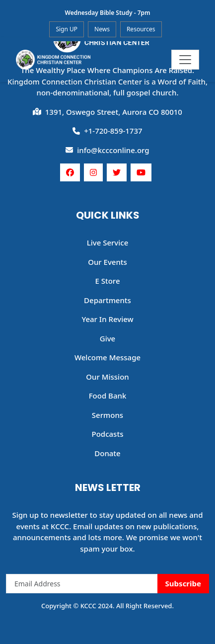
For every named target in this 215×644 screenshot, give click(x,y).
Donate (107, 453)
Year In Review (107, 319)
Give (107, 338)
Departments (107, 300)
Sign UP (67, 29)
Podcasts (108, 434)
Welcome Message (107, 357)
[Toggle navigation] (185, 60)
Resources (141, 29)
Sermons (107, 415)
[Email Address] (82, 584)
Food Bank (108, 396)
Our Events (107, 262)
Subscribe (183, 583)
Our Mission (107, 377)
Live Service (108, 242)
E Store (107, 281)
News (102, 29)
